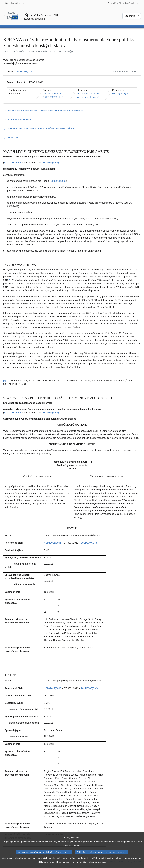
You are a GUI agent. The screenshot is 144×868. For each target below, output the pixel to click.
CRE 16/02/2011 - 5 (53, 97)
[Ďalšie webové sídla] (123, 3)
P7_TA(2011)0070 (122, 94)
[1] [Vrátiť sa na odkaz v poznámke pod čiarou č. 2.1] (5, 381)
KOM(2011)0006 (13, 163)
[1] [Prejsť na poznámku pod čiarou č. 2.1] (10, 280)
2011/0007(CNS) (25, 72)
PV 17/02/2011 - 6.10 (88, 94)
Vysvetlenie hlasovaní (88, 97)
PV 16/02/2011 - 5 (52, 94)
